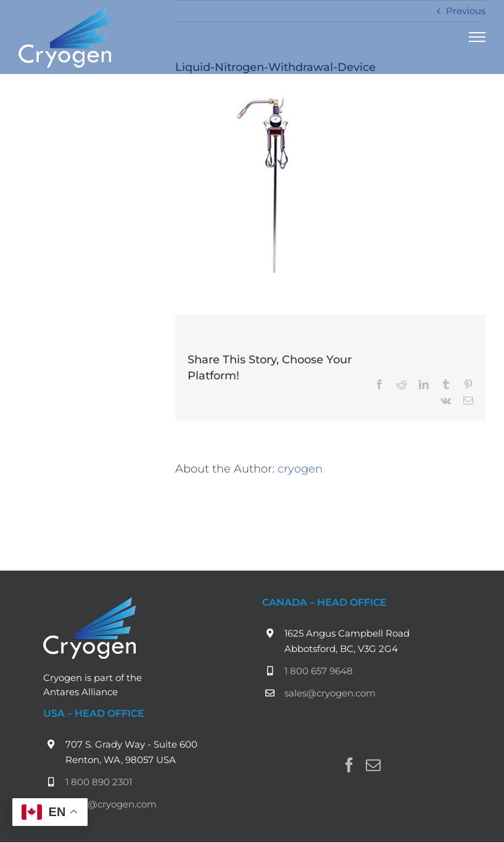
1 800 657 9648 (319, 671)
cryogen (300, 468)
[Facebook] (349, 765)
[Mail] (373, 765)
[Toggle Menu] (477, 37)
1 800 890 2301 (99, 782)
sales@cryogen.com (330, 693)
